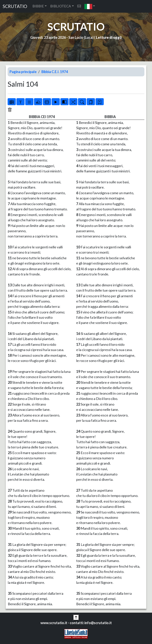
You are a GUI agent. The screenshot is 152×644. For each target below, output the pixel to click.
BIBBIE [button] (38, 6)
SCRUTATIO (15, 6)
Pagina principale (23, 72)
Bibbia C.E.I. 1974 (55, 72)
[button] (90, 6)
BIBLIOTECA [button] (61, 6)
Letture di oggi (108, 37)
